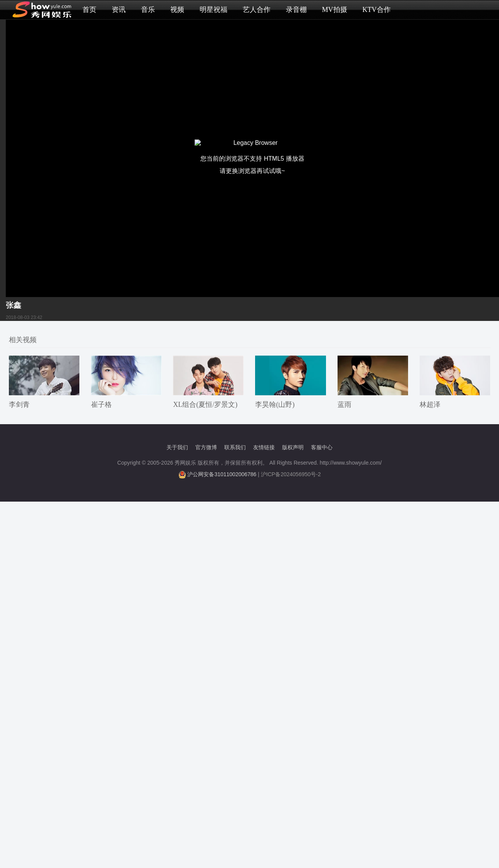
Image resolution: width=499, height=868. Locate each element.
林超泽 (430, 405)
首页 (89, 10)
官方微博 (206, 447)
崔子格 (101, 405)
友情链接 (264, 447)
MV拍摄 (335, 10)
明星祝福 (213, 10)
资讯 (119, 10)
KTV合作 (377, 10)
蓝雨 (344, 405)
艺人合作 (257, 10)
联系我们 (235, 447)
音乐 (148, 10)
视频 (177, 10)
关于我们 (177, 447)
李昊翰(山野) (275, 405)
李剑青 (19, 405)
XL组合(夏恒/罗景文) (205, 405)
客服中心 (322, 447)
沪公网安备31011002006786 (222, 474)
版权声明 (293, 447)
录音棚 (296, 10)
